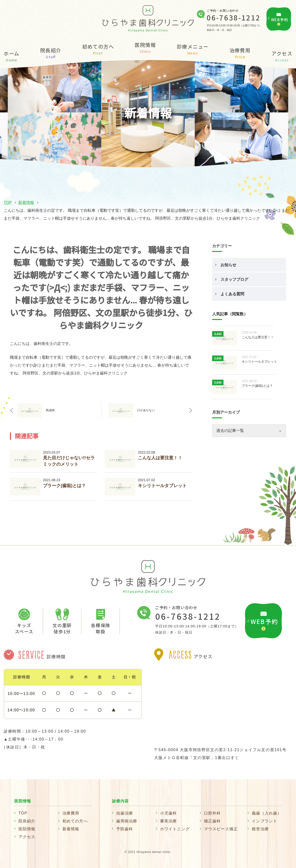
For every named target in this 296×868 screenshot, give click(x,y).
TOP (8, 203)
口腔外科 (213, 813)
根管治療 (260, 829)
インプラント (265, 821)
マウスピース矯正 (221, 829)
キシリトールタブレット (162, 486)
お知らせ (228, 265)
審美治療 (169, 821)
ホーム (12, 56)
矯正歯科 (213, 821)
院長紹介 (51, 53)
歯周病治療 (127, 821)
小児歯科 (169, 813)
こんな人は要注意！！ (160, 458)
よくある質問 (232, 294)
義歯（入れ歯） (267, 813)
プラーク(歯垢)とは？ (64, 486)
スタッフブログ (234, 279)
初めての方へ (98, 49)
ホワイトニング (175, 829)
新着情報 (26, 203)
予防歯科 (125, 829)
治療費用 (240, 53)
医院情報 (27, 829)
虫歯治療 (125, 813)
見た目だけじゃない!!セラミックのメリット (69, 461)
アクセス (282, 56)
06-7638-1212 (234, 18)
